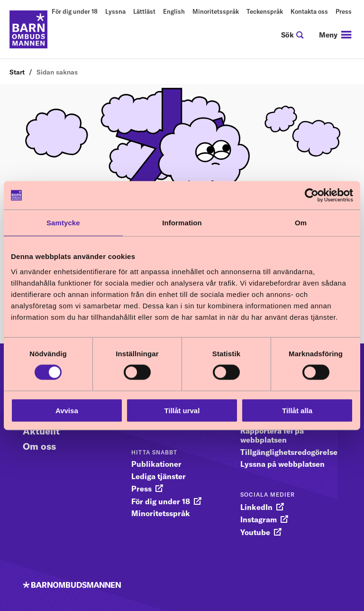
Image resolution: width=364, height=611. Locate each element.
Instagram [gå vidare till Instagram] (259, 519)
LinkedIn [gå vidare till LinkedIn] (256, 507)
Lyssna (115, 11)
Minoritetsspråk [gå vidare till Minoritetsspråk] (161, 513)
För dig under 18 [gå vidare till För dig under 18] (161, 501)
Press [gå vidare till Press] (141, 489)
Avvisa (67, 410)
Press (344, 11)
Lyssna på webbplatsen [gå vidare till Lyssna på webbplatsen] (282, 464)
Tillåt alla (297, 410)
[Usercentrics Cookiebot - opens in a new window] (312, 195)
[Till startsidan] (28, 29)
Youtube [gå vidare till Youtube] (255, 532)
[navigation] (335, 35)
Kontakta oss (309, 11)
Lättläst (144, 11)
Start (17, 72)
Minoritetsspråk (216, 11)
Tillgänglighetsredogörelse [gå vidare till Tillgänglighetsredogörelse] (289, 452)
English (174, 11)
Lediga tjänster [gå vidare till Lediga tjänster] (159, 476)
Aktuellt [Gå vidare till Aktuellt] (41, 431)
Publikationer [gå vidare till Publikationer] (156, 464)
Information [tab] (182, 223)
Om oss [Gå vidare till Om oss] (39, 446)
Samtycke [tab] (63, 223)
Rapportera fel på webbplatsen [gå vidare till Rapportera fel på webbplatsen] (272, 435)
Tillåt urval (182, 410)
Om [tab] (301, 223)
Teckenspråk (265, 11)
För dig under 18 (75, 11)
